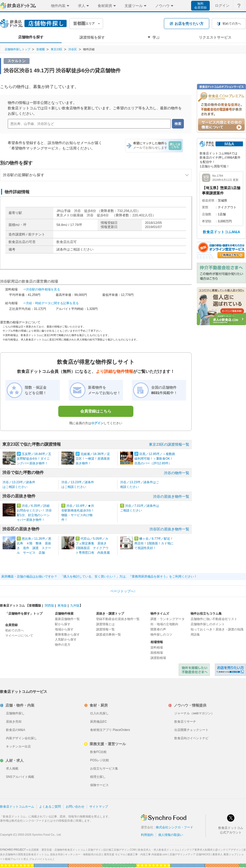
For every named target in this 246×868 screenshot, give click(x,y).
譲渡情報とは (105, 624)
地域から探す (64, 629)
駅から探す (63, 624)
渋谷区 (73, 49)
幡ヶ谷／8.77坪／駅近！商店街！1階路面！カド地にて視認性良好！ (154, 543)
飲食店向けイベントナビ (191, 738)
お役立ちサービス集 (104, 769)
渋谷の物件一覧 (177, 473)
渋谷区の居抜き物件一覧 (169, 529)
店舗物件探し (15, 713)
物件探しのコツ (161, 635)
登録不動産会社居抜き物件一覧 (118, 619)
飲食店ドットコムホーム (17, 807)
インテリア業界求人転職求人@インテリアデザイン (211, 850)
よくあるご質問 (50, 807)
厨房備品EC (99, 722)
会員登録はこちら (96, 411)
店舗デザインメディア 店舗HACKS (190, 854)
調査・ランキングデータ (168, 619)
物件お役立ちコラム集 (206, 614)
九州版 (75, 606)
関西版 (49, 606)
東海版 (62, 606)
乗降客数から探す (67, 635)
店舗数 (207, 214)
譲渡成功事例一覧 (108, 635)
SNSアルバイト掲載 (20, 777)
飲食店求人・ (159, 850)
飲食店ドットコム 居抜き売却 (230, 670)
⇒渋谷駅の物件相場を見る (41, 289)
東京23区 (57, 49)
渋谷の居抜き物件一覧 (171, 496)
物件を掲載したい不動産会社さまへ (194, 670)
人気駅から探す (66, 639)
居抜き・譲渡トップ (110, 614)
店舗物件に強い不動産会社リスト (214, 619)
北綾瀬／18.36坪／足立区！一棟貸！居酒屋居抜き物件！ (93, 459)
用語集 (195, 635)
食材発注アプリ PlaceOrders (110, 730)
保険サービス (99, 785)
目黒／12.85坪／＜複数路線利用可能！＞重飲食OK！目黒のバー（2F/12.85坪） (155, 459)
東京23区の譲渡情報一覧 (169, 444)
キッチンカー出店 (18, 746)
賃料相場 (157, 648)
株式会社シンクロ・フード (175, 827)
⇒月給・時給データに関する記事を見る (51, 303)
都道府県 (208, 201)
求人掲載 (12, 769)
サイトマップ (99, 807)
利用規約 (147, 835)
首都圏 (41, 49)
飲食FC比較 (98, 752)
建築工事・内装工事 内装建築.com (147, 854)
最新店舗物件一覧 (67, 619)
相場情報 (157, 642)
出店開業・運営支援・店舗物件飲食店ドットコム (57, 850)
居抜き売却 (14, 722)
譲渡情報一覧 (105, 629)
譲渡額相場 (158, 658)
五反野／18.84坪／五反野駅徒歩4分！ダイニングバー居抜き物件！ (34, 459)
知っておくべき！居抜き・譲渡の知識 (217, 629)
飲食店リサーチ (185, 722)
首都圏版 (35, 606)
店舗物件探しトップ (17, 49)
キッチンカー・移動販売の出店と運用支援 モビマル (95, 854)
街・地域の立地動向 (164, 624)
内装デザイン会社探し (21, 738)
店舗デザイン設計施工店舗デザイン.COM (112, 850)
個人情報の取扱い (171, 835)
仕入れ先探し (99, 713)
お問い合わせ (75, 807)
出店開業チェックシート (191, 730)
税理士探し (98, 777)
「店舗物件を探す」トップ (24, 614)
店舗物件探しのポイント (208, 624)
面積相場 (157, 653)
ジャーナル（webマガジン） (194, 713)
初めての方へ (15, 630)
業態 (205, 207)
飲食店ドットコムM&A (222, 232)
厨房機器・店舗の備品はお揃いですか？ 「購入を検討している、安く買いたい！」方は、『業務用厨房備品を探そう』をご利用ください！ (99, 577)
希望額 (207, 221)
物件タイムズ (160, 614)
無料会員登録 (200, 6)
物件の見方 (63, 645)
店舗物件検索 (64, 614)
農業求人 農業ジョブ (224, 854)
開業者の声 (158, 629)
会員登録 (11, 625)
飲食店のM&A (16, 730)
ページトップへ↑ (123, 591)
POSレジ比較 (100, 760)
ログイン (97, 423)
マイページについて (19, 636)
